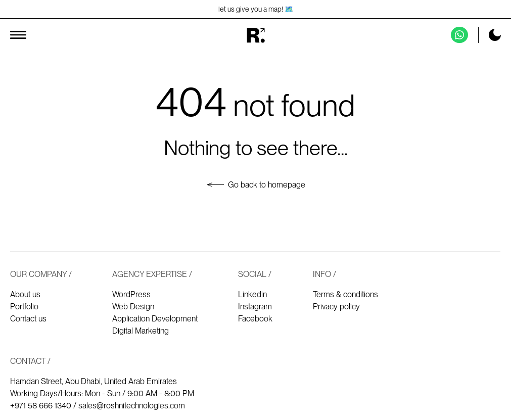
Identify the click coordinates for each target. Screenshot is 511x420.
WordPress (131, 294)
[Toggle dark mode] (495, 35)
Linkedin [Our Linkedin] (252, 294)
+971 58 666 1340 (41, 406)
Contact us (28, 319)
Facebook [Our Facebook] (255, 319)
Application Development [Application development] (155, 319)
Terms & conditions (345, 294)
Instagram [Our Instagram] (255, 307)
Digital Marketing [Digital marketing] (141, 331)
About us (25, 294)
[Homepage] (255, 35)
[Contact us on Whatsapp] (459, 35)
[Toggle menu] (18, 35)
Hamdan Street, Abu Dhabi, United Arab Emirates (94, 381)
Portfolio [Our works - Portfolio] (24, 307)
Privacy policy (336, 307)
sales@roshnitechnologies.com (132, 406)
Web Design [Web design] (133, 307)
